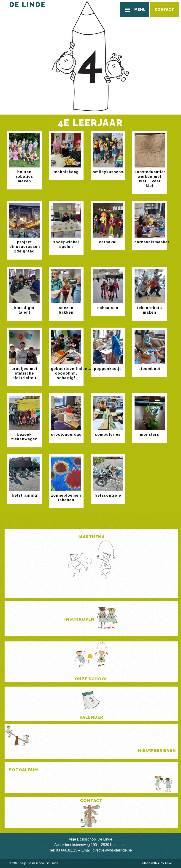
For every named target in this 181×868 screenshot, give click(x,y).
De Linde (27, 4)
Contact (164, 10)
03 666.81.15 (66, 850)
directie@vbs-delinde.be (112, 850)
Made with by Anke (157, 863)
